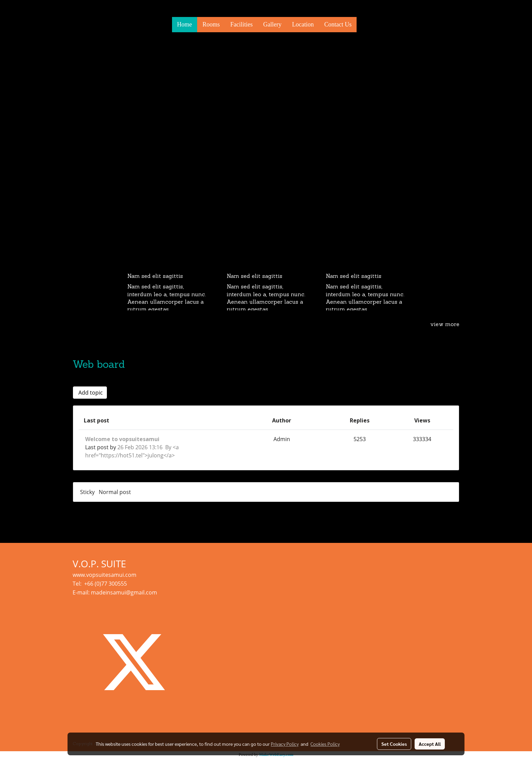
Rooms (211, 24)
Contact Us (338, 24)
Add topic (90, 393)
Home (185, 24)
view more (445, 325)
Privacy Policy (285, 744)
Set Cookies (394, 744)
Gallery (272, 24)
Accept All (430, 744)
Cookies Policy (325, 744)
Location (303, 24)
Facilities (242, 24)
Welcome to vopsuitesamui (122, 439)
